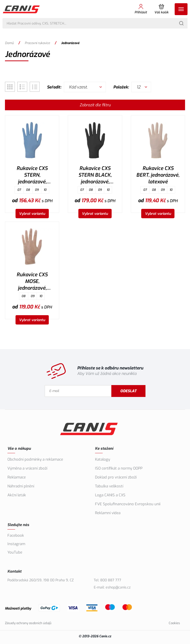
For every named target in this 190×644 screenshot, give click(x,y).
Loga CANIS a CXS (110, 495)
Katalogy (103, 459)
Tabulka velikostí (109, 486)
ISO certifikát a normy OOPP (119, 468)
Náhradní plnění (21, 486)
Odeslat (142, 391)
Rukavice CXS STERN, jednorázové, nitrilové (32, 176)
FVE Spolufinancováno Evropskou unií (128, 504)
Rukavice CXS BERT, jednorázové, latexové (158, 175)
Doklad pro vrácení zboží (116, 477)
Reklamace (17, 477)
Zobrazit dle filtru (95, 105)
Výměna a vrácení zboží (27, 468)
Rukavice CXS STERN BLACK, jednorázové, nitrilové (95, 176)
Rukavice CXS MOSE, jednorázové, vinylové (32, 282)
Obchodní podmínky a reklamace (35, 459)
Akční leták (17, 495)
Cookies (174, 623)
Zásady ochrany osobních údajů (28, 623)
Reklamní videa (108, 513)
